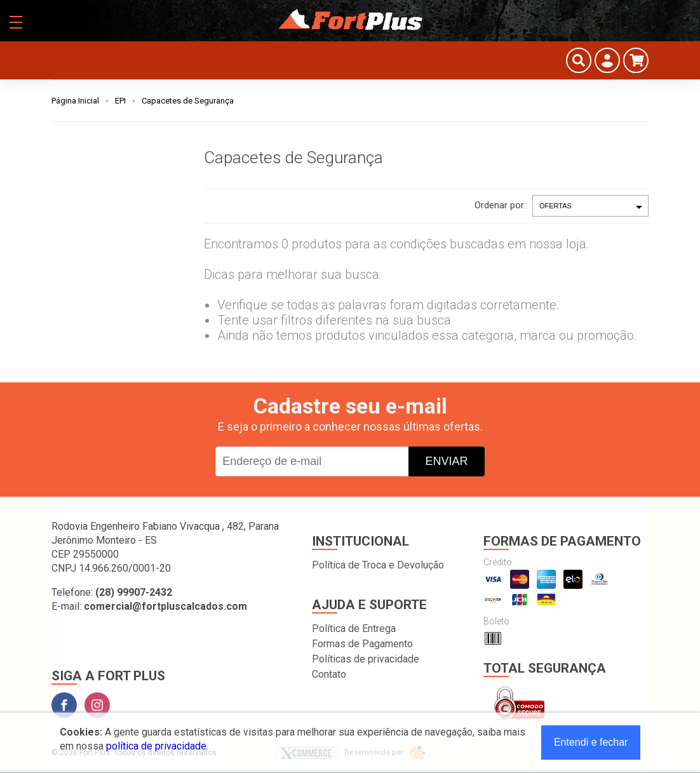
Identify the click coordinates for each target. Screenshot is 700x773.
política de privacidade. (157, 746)
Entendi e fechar (591, 742)
